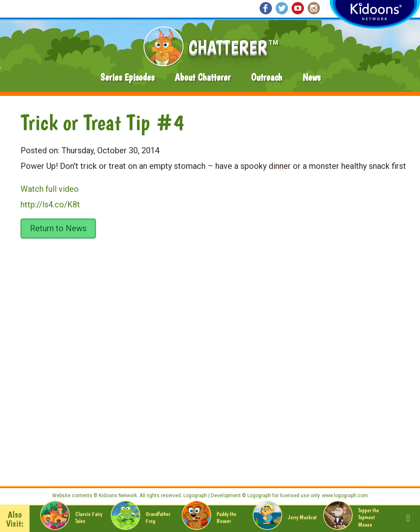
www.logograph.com (344, 496)
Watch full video (50, 189)
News (312, 77)
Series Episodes (127, 77)
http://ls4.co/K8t (50, 205)
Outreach (267, 77)
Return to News (58, 228)
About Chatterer (203, 77)
